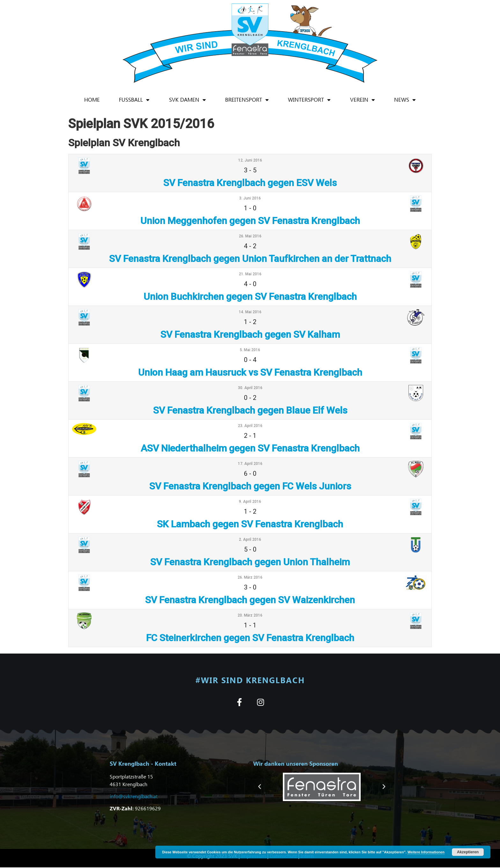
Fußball (134, 100)
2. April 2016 (250, 539)
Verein (363, 100)
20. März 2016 (250, 615)
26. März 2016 (250, 577)
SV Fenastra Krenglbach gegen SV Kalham (250, 334)
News (405, 100)
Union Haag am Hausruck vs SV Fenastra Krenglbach (250, 372)
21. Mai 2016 (250, 274)
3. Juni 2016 (250, 198)
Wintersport (309, 100)
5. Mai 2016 (250, 350)
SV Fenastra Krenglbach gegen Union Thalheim (250, 562)
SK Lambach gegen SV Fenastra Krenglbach (250, 524)
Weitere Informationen (426, 852)
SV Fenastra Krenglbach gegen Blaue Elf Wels (250, 410)
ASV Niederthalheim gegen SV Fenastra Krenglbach (250, 448)
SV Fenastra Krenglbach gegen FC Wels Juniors (250, 486)
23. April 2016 (250, 426)
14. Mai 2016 (250, 312)
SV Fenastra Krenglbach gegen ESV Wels (250, 183)
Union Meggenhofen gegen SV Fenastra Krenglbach (250, 221)
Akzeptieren (468, 852)
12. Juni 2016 (250, 160)
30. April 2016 (250, 388)
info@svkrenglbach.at (134, 797)
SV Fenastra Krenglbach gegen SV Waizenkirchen (250, 600)
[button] (260, 787)
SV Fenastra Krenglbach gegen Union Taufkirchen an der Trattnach (250, 259)
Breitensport (247, 100)
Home (92, 100)
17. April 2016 (250, 464)
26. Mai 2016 (250, 236)
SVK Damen (187, 100)
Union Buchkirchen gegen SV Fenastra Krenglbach (250, 297)
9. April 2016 (250, 502)
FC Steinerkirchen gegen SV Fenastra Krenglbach (250, 638)
